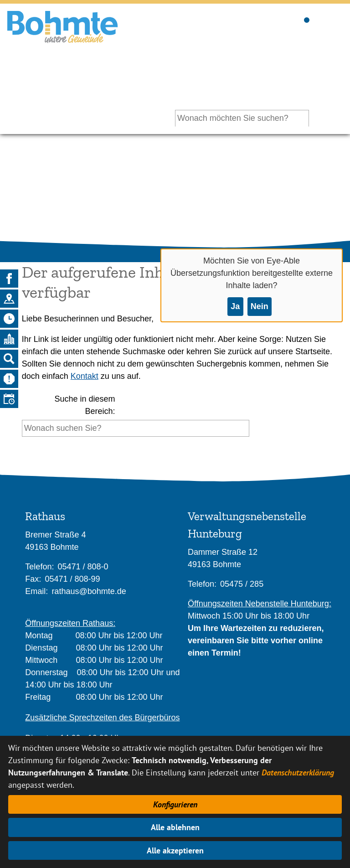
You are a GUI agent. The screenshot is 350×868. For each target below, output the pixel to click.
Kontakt (85, 376)
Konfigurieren (175, 804)
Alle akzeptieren (175, 850)
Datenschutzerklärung (298, 772)
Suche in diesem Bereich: (85, 405)
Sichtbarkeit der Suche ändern (306, 19)
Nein (260, 306)
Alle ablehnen (175, 827)
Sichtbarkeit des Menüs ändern (334, 19)
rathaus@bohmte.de (89, 591)
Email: (36, 591)
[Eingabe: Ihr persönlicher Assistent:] (242, 118)
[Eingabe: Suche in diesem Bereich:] (136, 428)
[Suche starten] (252, 431)
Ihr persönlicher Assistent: (258, 80)
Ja (235, 306)
